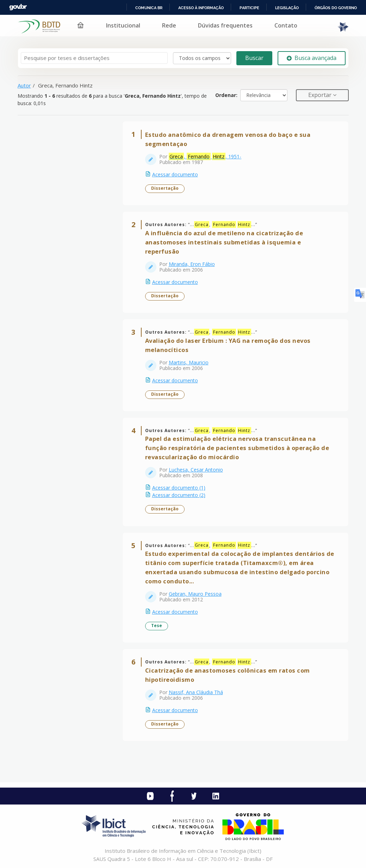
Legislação (287, 8)
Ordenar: (226, 95)
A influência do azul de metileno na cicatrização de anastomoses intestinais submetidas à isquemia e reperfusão (224, 242)
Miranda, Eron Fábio (192, 264)
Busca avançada (312, 58)
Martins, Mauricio (189, 362)
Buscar (254, 58)
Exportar (321, 95)
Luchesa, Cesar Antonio (196, 470)
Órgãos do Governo (336, 8)
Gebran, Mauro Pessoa (195, 594)
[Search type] (202, 58)
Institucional (123, 25)
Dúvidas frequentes (225, 25)
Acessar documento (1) (179, 488)
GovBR (18, 7)
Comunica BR (149, 8)
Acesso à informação (201, 8)
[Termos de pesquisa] (94, 58)
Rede (169, 25)
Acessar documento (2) (179, 495)
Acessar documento (175, 174)
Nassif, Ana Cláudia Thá (196, 692)
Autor (24, 85)
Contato (286, 25)
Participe (249, 8)
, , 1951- (205, 157)
